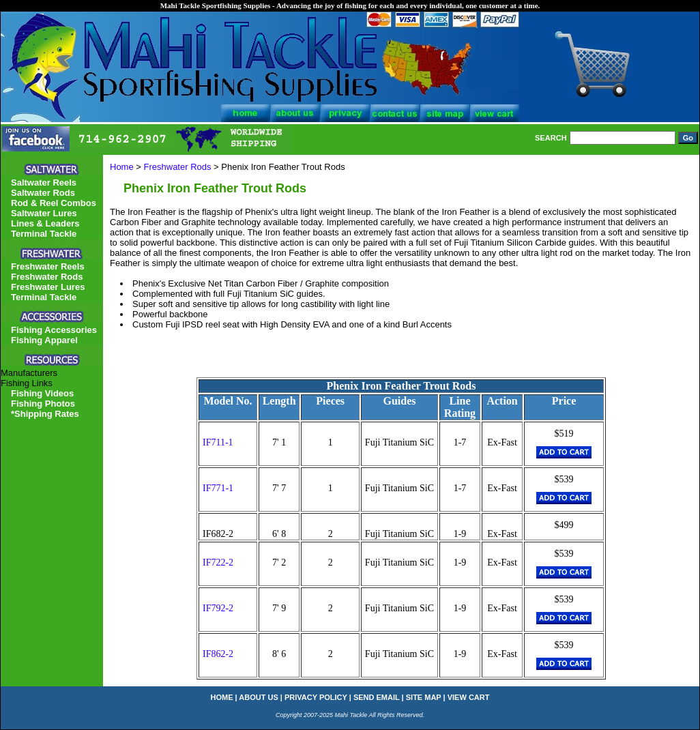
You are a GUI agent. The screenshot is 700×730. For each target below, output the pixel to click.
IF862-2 (218, 654)
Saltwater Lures (44, 213)
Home (122, 167)
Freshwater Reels (48, 266)
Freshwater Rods (178, 167)
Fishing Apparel (44, 340)
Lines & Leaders (45, 223)
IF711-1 (218, 442)
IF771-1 (218, 488)
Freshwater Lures (48, 287)
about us (258, 697)
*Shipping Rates (45, 414)
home (222, 697)
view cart (469, 697)
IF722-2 (218, 563)
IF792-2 (218, 608)
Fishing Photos (43, 404)
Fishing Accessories (54, 330)
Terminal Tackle (44, 234)
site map (424, 697)
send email (377, 697)
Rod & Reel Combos (54, 203)
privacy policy (316, 697)
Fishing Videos (42, 393)
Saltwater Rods (43, 193)
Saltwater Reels (44, 182)
